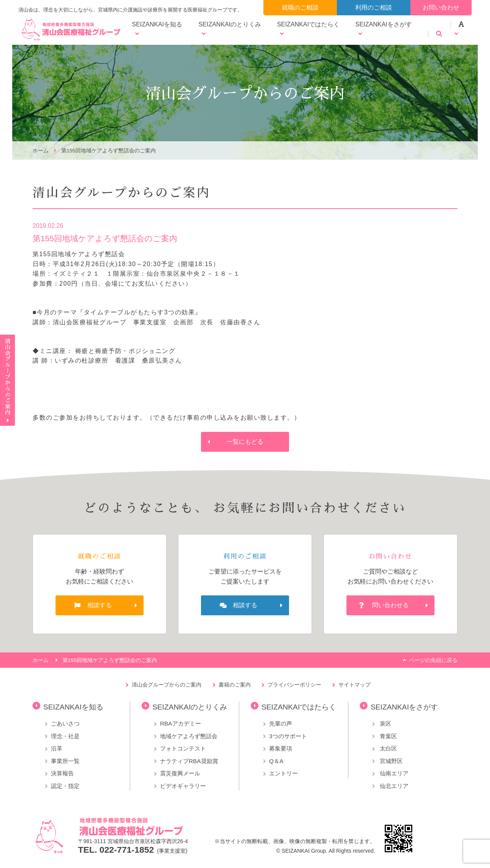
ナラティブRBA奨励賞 (189, 761)
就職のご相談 (300, 7)
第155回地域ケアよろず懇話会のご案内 (109, 151)
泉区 (385, 723)
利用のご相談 (374, 7)
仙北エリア (393, 786)
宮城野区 (390, 761)
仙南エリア (393, 773)
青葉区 (388, 736)
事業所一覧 (65, 761)
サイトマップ (354, 685)
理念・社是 (65, 736)
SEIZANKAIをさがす (384, 24)
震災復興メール (180, 773)
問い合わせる (390, 605)
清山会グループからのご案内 (167, 685)
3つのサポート (288, 736)
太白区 (388, 748)
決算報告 (62, 773)
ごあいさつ (65, 723)
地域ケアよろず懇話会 (189, 736)
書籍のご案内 (235, 685)
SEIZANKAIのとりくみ (230, 24)
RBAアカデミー (180, 723)
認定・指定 (65, 786)
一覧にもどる (245, 442)
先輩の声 (281, 723)
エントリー (283, 773)
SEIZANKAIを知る (157, 24)
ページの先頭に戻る (433, 660)
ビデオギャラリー (183, 786)
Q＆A (276, 761)
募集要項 (281, 748)
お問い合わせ (441, 7)
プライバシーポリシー (294, 685)
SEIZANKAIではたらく (308, 24)
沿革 (57, 748)
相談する (100, 605)
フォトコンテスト (183, 748)
